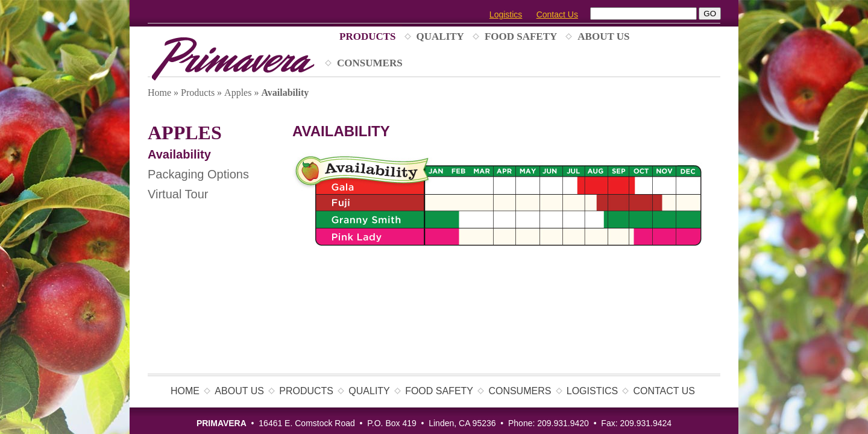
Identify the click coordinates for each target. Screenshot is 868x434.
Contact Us (557, 14)
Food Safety (521, 36)
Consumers (370, 63)
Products (368, 36)
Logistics (506, 14)
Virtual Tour (178, 194)
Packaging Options (198, 174)
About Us (603, 36)
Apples (238, 93)
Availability (179, 154)
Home (159, 93)
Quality (440, 36)
